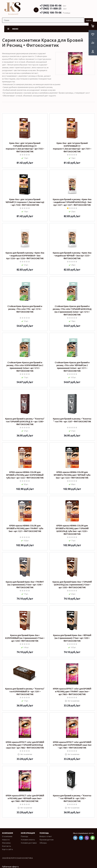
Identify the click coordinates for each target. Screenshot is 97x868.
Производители (47, 840)
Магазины (6, 843)
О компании (7, 836)
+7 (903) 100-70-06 (51, 13)
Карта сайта (7, 849)
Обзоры (43, 843)
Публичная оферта (10, 867)
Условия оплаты (28, 840)
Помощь (44, 833)
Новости (6, 840)
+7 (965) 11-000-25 (51, 8)
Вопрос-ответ (46, 836)
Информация (28, 833)
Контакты (7, 846)
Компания (8, 833)
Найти (89, 20)
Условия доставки (29, 843)
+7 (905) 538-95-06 (51, 5)
